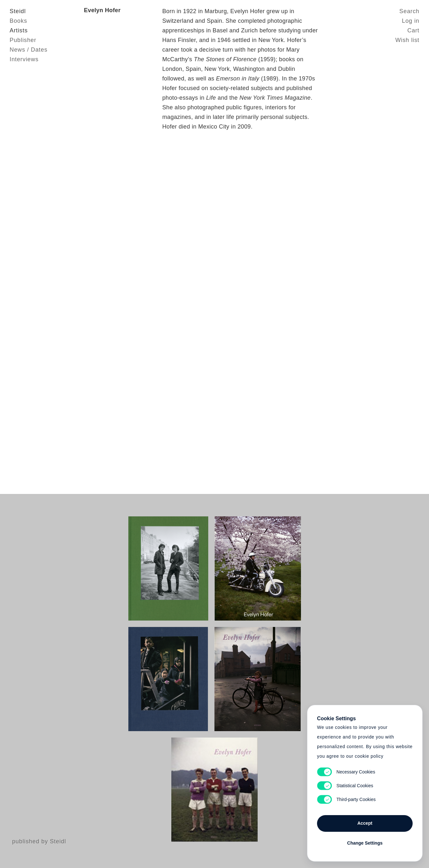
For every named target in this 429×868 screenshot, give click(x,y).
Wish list (407, 40)
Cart (413, 30)
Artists (19, 30)
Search (409, 11)
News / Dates (29, 50)
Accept (365, 823)
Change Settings (365, 843)
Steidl (18, 11)
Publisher (23, 40)
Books (18, 21)
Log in (411, 21)
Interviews (24, 59)
